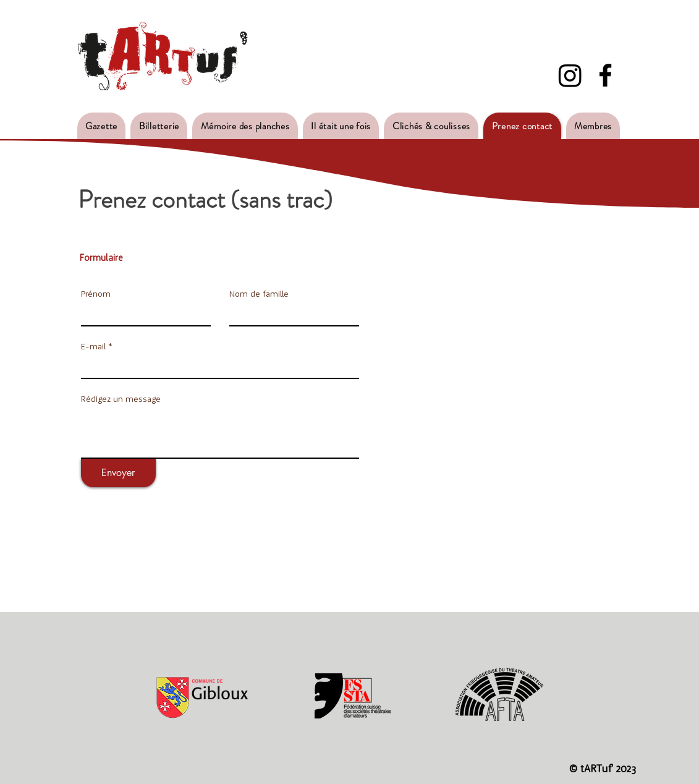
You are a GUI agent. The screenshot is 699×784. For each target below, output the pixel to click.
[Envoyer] (118, 473)
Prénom (96, 294)
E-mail (93, 346)
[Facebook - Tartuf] (605, 75)
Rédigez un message (121, 399)
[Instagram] (570, 75)
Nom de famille (259, 294)
